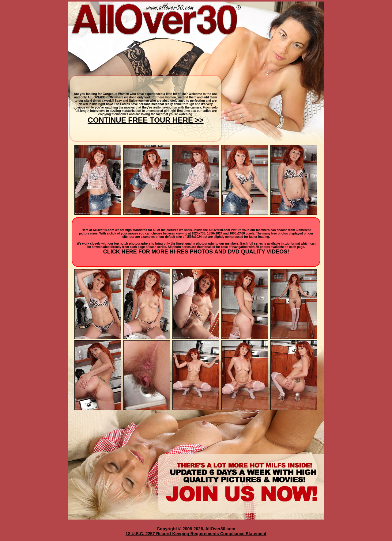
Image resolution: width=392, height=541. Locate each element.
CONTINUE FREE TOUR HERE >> (145, 120)
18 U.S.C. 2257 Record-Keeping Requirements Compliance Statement (196, 534)
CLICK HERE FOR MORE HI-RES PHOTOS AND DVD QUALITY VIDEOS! (196, 252)
